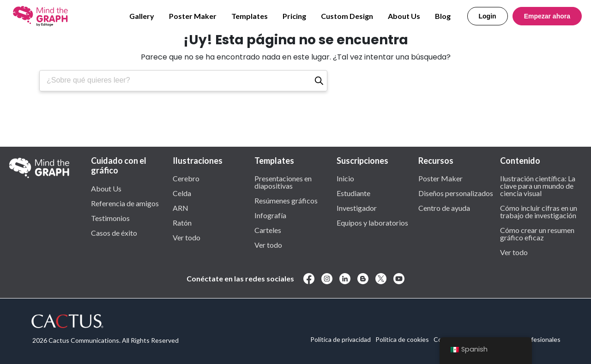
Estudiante (353, 193)
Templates (250, 16)
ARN (181, 208)
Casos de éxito (114, 233)
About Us (404, 16)
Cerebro (186, 178)
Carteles (268, 230)
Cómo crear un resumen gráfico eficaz (537, 233)
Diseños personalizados (456, 193)
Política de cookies (402, 339)
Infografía (270, 215)
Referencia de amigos (125, 203)
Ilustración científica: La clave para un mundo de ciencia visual (538, 185)
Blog (443, 16)
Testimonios (110, 218)
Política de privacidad (341, 339)
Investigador (357, 208)
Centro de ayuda (444, 208)
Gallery (142, 16)
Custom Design (347, 16)
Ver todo (187, 237)
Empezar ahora (547, 16)
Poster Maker (193, 16)
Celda (182, 193)
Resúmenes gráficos (286, 200)
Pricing (294, 16)
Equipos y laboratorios (372, 222)
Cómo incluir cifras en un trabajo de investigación (539, 211)
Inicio (345, 178)
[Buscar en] (319, 81)
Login (488, 16)
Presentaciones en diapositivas (283, 182)
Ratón (182, 222)
